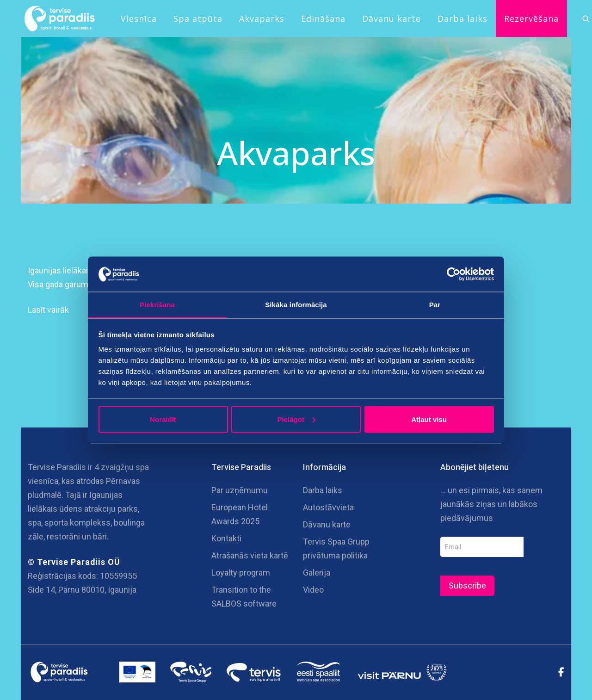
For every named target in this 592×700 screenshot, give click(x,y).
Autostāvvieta (328, 507)
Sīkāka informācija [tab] (296, 304)
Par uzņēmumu (240, 490)
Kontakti (226, 538)
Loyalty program (241, 573)
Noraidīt (163, 419)
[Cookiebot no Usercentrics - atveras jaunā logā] (453, 274)
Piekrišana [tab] (157, 304)
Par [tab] (435, 304)
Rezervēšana (531, 19)
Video (313, 590)
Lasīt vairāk (48, 310)
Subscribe (467, 585)
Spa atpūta (198, 19)
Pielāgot (296, 419)
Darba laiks (462, 19)
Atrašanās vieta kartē (250, 555)
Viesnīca (139, 19)
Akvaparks (262, 19)
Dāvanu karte (392, 19)
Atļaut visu (429, 419)
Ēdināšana (323, 19)
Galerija (317, 573)
